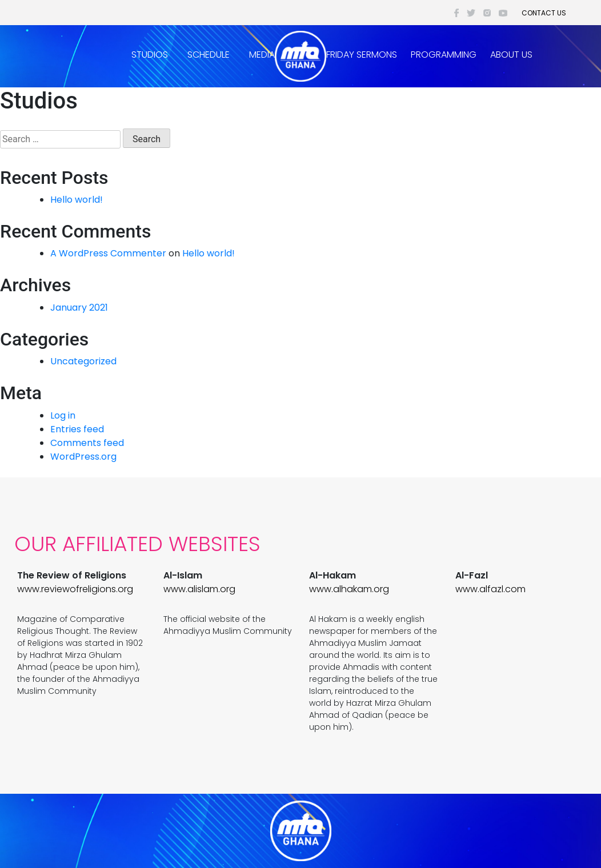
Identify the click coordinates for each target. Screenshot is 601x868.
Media (262, 55)
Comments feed (87, 443)
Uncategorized (83, 361)
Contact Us (544, 13)
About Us (511, 55)
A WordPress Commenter (108, 253)
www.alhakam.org (349, 589)
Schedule (209, 55)
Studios (150, 55)
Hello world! (77, 200)
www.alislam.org (199, 589)
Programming (444, 55)
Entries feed (77, 429)
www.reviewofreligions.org (75, 589)
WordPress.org (83, 457)
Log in (63, 415)
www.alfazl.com (490, 589)
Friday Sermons (362, 55)
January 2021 (79, 308)
